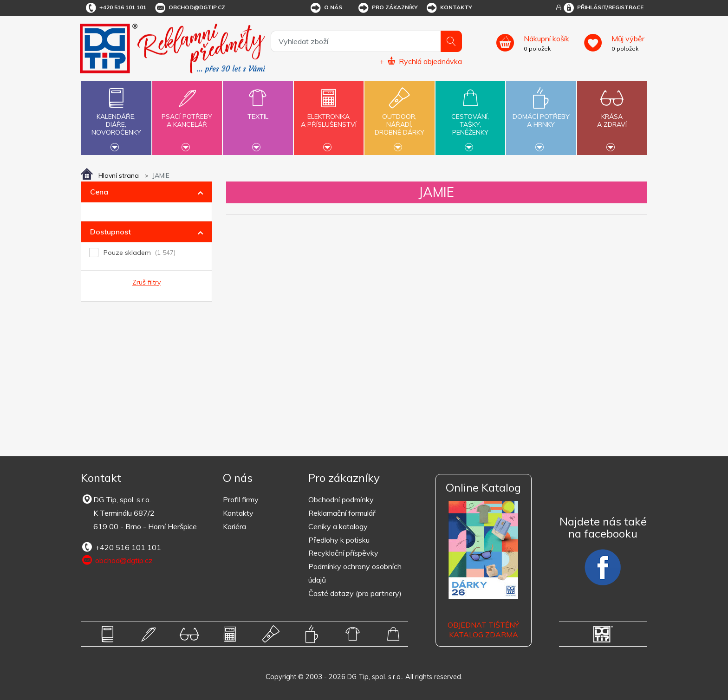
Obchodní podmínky (341, 499)
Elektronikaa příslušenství (329, 115)
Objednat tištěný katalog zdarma (483, 630)
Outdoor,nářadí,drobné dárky (399, 117)
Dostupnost (110, 232)
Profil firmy (241, 499)
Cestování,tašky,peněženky (470, 117)
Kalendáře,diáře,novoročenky (116, 117)
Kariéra (234, 526)
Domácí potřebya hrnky (541, 115)
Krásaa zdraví (612, 115)
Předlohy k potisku (339, 540)
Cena (99, 192)
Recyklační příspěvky (343, 553)
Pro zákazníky (387, 8)
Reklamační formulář (342, 513)
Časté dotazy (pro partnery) (355, 593)
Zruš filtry (146, 282)
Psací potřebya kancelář (187, 115)
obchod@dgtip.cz (189, 8)
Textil (258, 111)
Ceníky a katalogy (338, 526)
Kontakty (449, 8)
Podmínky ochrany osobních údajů (355, 573)
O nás (326, 8)
